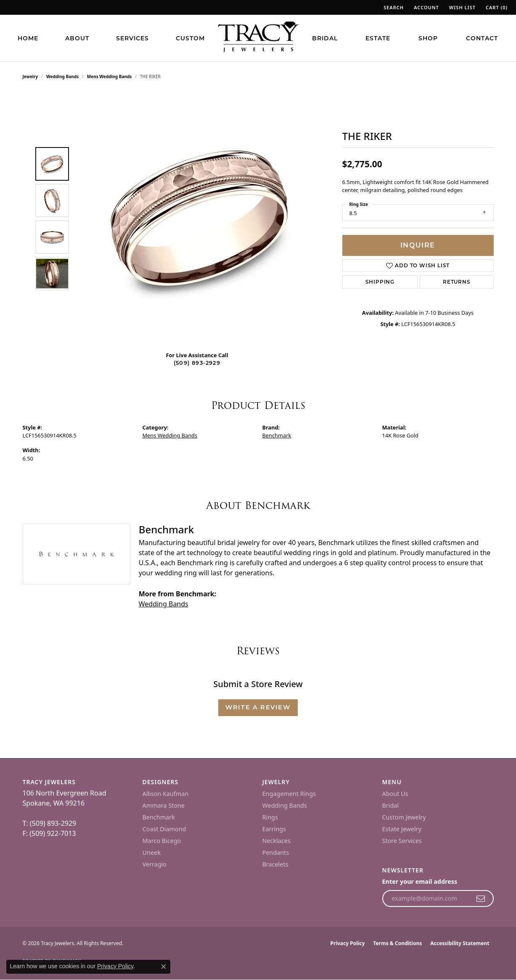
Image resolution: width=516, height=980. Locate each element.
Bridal (325, 38)
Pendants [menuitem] (276, 852)
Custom (190, 38)
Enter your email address (420, 881)
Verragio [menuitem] (155, 864)
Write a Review (258, 707)
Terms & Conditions (397, 943)
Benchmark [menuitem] (159, 817)
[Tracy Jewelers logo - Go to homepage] (258, 38)
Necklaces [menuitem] (277, 841)
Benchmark (277, 435)
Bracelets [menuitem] (275, 864)
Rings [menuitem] (270, 817)
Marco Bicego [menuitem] (162, 841)
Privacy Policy (348, 943)
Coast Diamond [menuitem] (164, 829)
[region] (199, 219)
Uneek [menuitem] (152, 852)
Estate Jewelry (402, 829)
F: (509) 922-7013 (49, 833)
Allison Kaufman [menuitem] (166, 794)
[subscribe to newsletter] (481, 898)
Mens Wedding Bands (110, 76)
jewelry (30, 76)
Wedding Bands (62, 76)
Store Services (402, 841)
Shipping (380, 282)
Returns (457, 282)
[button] (393, 7)
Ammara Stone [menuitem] (164, 805)
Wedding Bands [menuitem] (285, 805)
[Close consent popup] (164, 967)
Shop (428, 38)
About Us (395, 794)
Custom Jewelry (404, 817)
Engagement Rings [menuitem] (289, 794)
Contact (482, 38)
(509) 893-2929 (197, 363)
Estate (378, 38)
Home (28, 38)
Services (132, 38)
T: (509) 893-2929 (50, 823)
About (77, 38)
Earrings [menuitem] (274, 829)
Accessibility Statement (460, 943)
